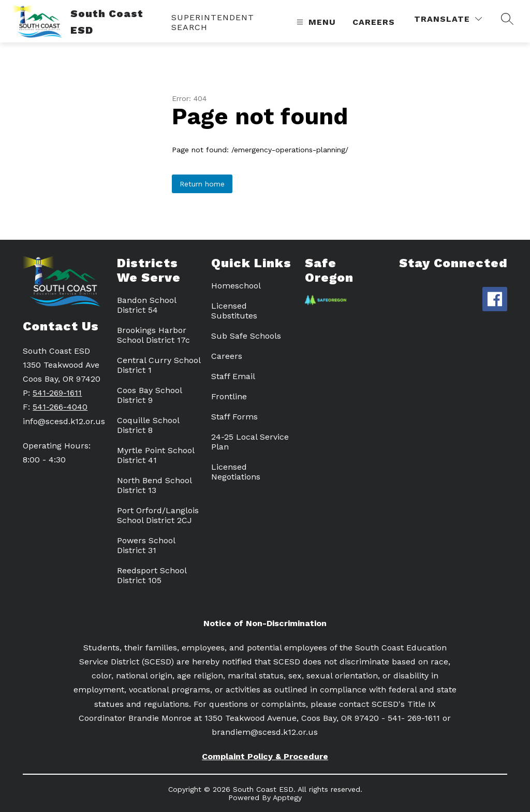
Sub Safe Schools (246, 336)
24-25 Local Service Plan (250, 442)
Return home (202, 184)
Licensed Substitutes (234, 311)
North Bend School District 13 (154, 485)
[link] (229, 22)
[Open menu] (315, 22)
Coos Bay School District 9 (149, 395)
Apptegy (287, 798)
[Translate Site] (448, 19)
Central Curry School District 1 (159, 365)
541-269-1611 (57, 393)
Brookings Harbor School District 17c (153, 335)
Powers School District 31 (146, 545)
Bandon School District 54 (146, 305)
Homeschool (236, 286)
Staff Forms (234, 417)
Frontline (229, 396)
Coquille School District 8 (148, 425)
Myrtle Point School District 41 (156, 455)
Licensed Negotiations (236, 472)
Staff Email (233, 376)
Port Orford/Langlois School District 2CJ (158, 515)
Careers (374, 22)
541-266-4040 (60, 407)
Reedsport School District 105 (152, 575)
